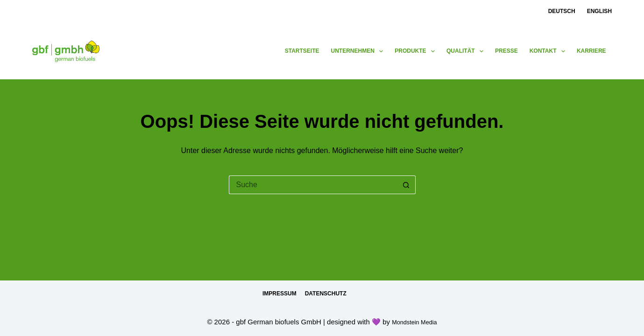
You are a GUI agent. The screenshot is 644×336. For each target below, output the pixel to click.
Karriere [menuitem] (591, 51)
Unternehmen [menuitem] (359, 51)
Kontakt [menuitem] (549, 51)
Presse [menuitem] (506, 51)
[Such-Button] (406, 185)
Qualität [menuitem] (467, 51)
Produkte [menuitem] (417, 51)
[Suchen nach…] (313, 185)
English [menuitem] (599, 11)
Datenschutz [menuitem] (326, 294)
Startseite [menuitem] (302, 51)
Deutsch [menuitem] (562, 11)
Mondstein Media (414, 322)
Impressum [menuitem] (280, 294)
